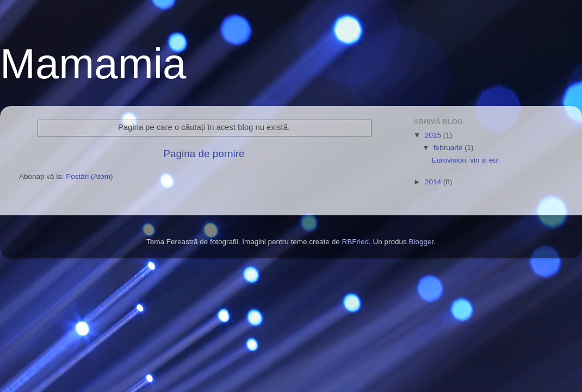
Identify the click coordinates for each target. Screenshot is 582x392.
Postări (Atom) (89, 176)
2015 (434, 135)
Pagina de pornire (204, 154)
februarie (449, 148)
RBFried (355, 242)
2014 (434, 182)
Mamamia (93, 64)
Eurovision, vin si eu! (466, 160)
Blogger (421, 242)
